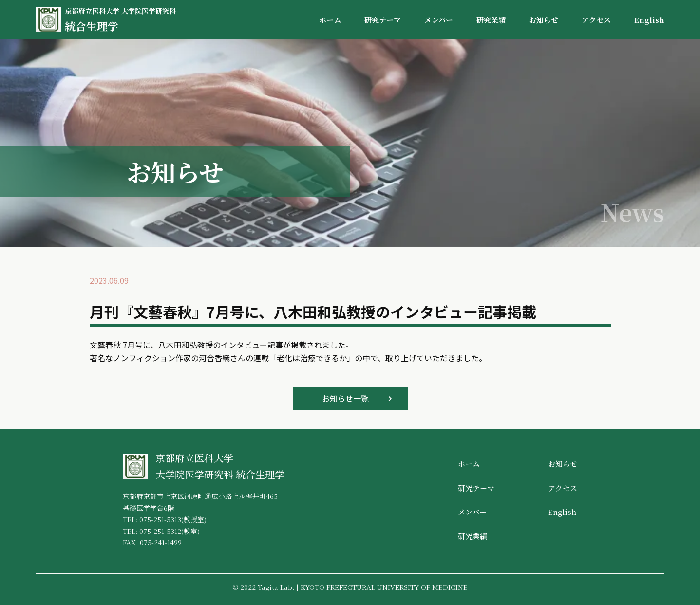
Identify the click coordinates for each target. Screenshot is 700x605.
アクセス (596, 20)
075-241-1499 (161, 542)
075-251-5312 (160, 531)
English (649, 20)
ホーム (330, 20)
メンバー (439, 20)
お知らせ (544, 20)
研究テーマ (383, 20)
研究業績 (491, 20)
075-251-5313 (160, 519)
